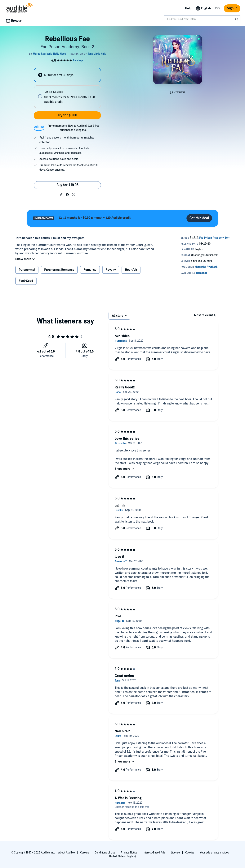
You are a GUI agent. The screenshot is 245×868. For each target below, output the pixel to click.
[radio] (67, 75)
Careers (85, 853)
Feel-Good (26, 281)
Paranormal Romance (59, 270)
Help (188, 8)
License (175, 853)
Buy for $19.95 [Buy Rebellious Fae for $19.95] (67, 185)
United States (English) (122, 856)
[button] (61, 194)
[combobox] (202, 19)
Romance (90, 270)
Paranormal (27, 270)
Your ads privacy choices (214, 853)
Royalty (111, 270)
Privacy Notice (129, 853)
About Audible (66, 853)
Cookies (190, 853)
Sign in (232, 8)
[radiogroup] (67, 88)
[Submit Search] (237, 19)
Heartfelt (131, 270)
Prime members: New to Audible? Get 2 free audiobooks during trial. (73, 128)
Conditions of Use (105, 853)
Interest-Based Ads (154, 853)
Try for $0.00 (67, 115)
